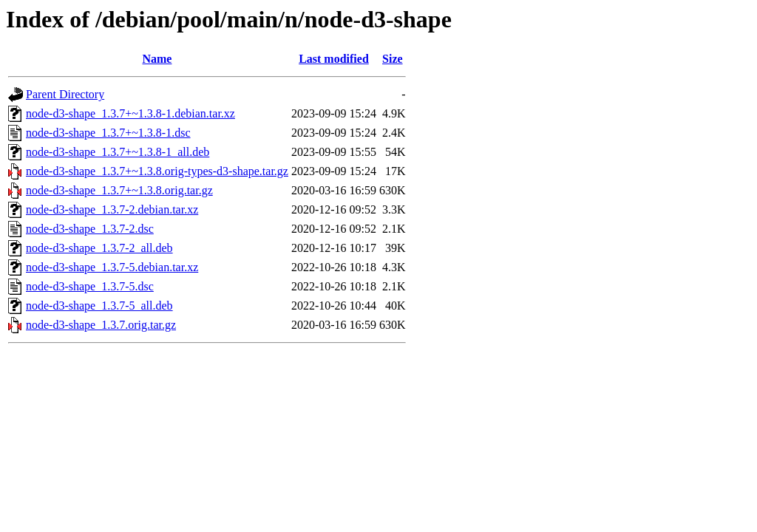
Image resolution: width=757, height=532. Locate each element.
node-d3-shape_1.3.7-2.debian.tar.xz (112, 209)
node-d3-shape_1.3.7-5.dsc (90, 286)
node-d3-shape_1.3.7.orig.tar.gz (101, 325)
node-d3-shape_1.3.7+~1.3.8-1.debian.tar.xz (130, 113)
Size (393, 59)
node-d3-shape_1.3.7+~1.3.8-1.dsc (108, 133)
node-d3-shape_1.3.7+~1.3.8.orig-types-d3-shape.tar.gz (157, 171)
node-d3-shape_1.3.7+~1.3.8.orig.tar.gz (119, 190)
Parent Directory (65, 94)
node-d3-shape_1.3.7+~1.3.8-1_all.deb (118, 152)
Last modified (334, 59)
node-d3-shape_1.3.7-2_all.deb (99, 248)
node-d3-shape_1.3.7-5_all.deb (99, 306)
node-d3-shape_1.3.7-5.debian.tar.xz (112, 267)
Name (157, 59)
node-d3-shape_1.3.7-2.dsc (90, 229)
